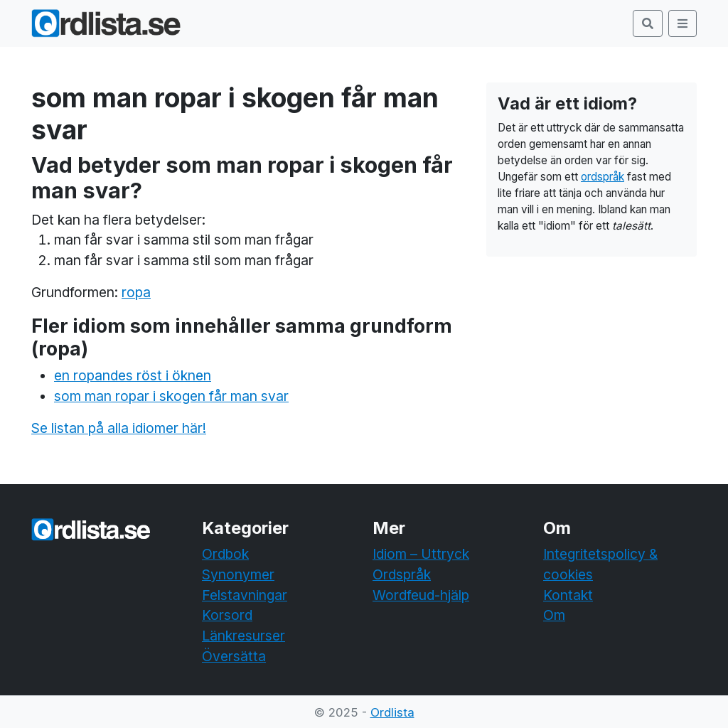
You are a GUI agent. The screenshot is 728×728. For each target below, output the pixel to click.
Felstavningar (245, 595)
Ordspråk (402, 574)
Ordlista (392, 712)
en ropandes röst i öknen (133, 375)
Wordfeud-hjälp (421, 595)
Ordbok (225, 554)
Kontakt (568, 595)
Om (554, 615)
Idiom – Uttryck (421, 554)
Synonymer (238, 574)
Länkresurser (243, 636)
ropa (136, 292)
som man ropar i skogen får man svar (171, 396)
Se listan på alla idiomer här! (119, 428)
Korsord (227, 615)
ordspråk (603, 177)
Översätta (234, 656)
